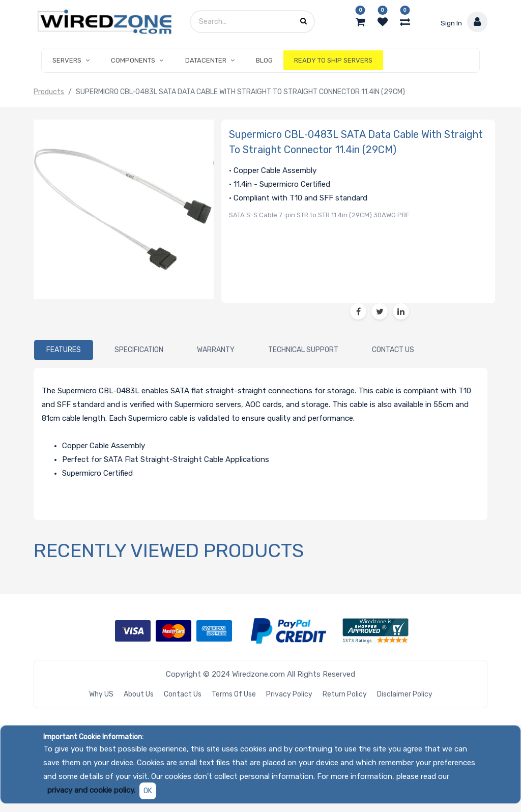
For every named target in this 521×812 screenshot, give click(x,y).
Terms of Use (234, 694)
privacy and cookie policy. (91, 790)
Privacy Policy (289, 694)
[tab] (64, 350)
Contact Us (183, 694)
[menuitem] (264, 61)
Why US (101, 694)
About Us (139, 694)
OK (148, 791)
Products (49, 92)
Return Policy (345, 694)
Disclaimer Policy (405, 694)
